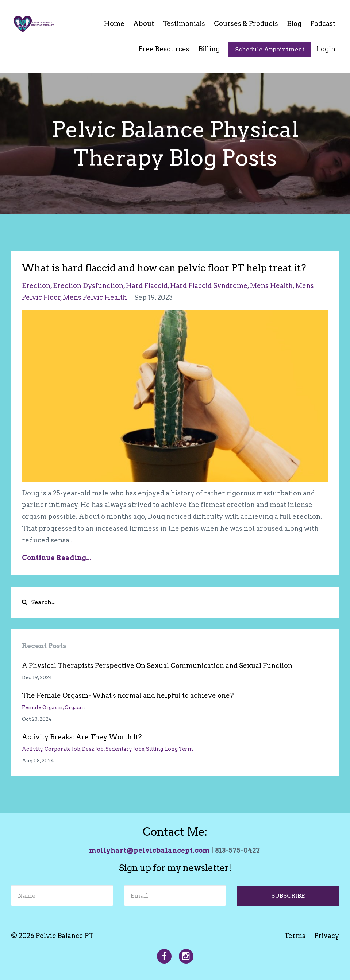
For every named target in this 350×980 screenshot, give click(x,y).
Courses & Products (246, 24)
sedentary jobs (125, 749)
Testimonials (184, 24)
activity (32, 749)
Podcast (323, 24)
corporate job (62, 749)
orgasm (75, 707)
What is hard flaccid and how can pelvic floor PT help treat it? (164, 268)
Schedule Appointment (270, 49)
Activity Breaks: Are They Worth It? (82, 737)
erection (36, 286)
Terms (295, 936)
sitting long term (170, 749)
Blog (294, 24)
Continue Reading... (57, 558)
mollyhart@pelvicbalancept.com (149, 850)
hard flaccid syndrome (209, 286)
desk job (93, 749)
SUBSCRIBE (288, 896)
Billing (209, 49)
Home (114, 24)
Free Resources (164, 49)
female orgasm (42, 707)
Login (326, 49)
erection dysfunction (88, 286)
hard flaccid (147, 286)
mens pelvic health (95, 297)
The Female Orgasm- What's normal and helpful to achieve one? (128, 695)
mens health (271, 286)
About (144, 24)
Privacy (327, 936)
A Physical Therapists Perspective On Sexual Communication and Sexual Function (157, 666)
